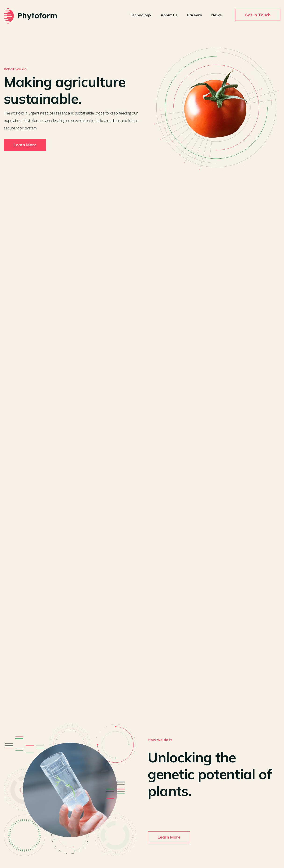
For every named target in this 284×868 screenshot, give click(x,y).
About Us (169, 15)
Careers (194, 15)
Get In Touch (258, 15)
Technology (140, 15)
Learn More (25, 145)
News (217, 15)
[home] (30, 16)
